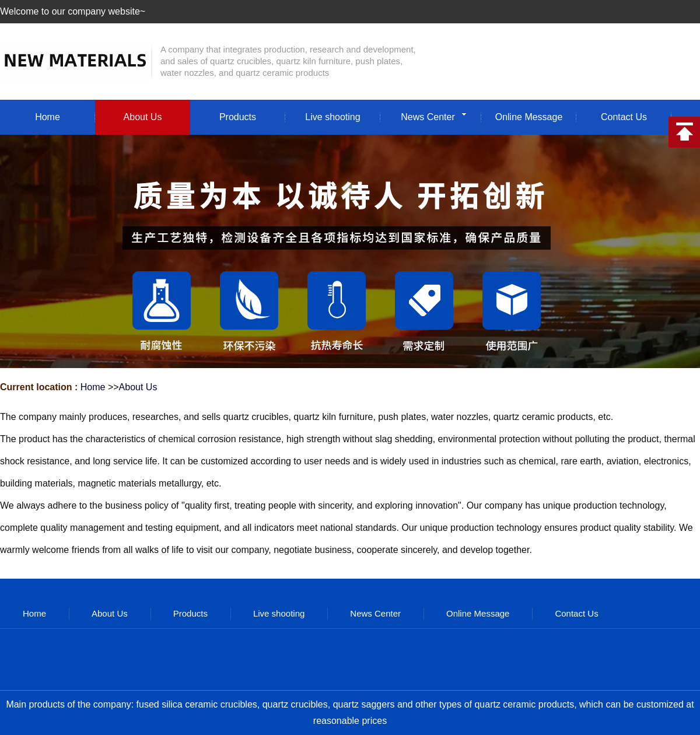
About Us (138, 387)
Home (93, 387)
